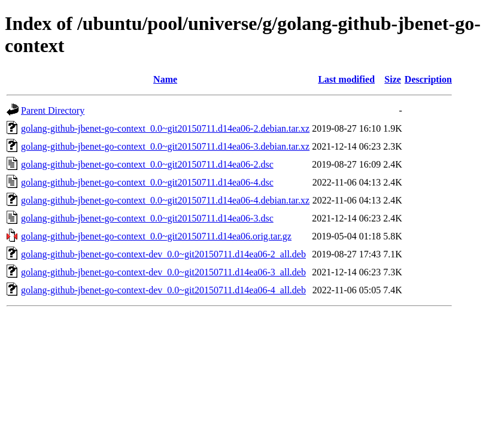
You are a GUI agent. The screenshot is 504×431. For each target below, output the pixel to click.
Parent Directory (53, 110)
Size (393, 79)
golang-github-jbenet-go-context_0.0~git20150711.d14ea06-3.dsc (147, 218)
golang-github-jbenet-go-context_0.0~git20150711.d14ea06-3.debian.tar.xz (165, 146)
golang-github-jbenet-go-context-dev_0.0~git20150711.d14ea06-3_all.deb (163, 272)
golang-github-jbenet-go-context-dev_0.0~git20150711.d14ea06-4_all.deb (163, 290)
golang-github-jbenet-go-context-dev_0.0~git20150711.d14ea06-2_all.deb (163, 254)
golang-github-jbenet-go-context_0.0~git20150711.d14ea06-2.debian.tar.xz (165, 128)
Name (165, 79)
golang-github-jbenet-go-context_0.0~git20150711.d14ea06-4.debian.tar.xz (165, 200)
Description (428, 79)
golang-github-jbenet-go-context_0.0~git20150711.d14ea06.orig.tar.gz (156, 236)
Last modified (346, 79)
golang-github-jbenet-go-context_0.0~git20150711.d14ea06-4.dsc (147, 182)
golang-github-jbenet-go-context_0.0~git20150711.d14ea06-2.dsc (147, 164)
